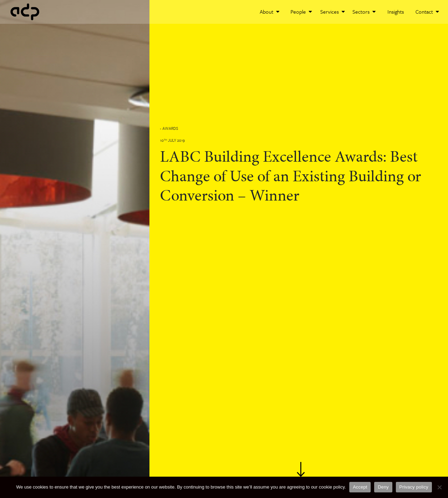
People (301, 12)
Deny (383, 487)
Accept (360, 487)
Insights (396, 12)
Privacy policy (414, 487)
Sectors (364, 12)
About (269, 12)
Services (332, 12)
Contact (427, 12)
